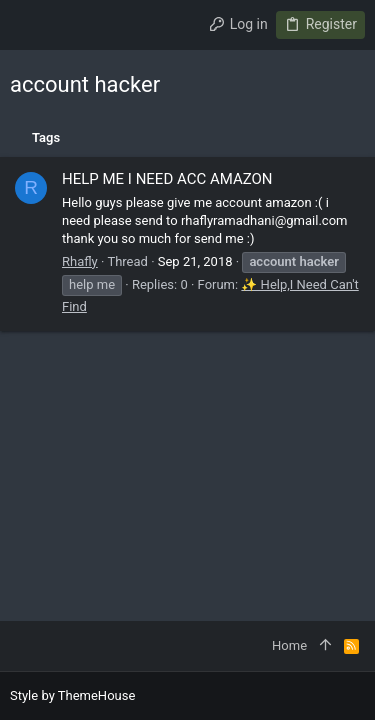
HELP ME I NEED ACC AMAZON (167, 179)
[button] (30, 25)
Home (289, 645)
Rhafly (80, 261)
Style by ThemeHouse (72, 695)
